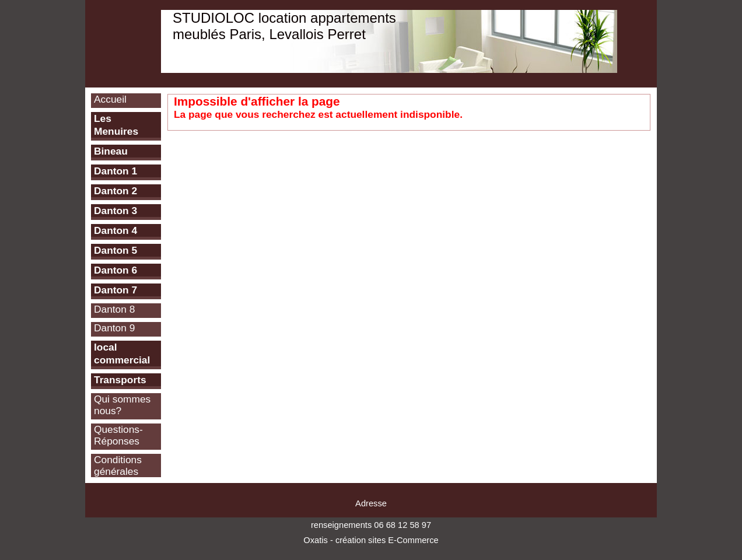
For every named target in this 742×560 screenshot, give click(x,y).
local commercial (122, 353)
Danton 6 (116, 270)
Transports (120, 380)
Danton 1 (116, 171)
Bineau (111, 151)
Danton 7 (116, 290)
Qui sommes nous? (122, 405)
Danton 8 (114, 309)
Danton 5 (116, 250)
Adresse (371, 503)
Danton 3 (116, 211)
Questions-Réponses (118, 435)
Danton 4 (116, 230)
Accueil (110, 99)
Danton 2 (116, 191)
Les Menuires (116, 125)
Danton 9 (114, 328)
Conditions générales (118, 466)
